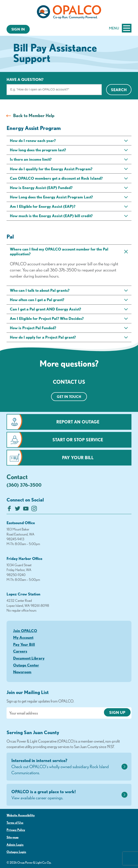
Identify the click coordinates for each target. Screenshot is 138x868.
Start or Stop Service (78, 440)
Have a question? (25, 79)
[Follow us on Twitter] (18, 510)
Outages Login (16, 852)
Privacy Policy (16, 830)
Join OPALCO (25, 631)
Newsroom (22, 672)
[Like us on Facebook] (9, 510)
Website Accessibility (21, 815)
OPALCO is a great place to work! (66, 795)
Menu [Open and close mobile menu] (120, 28)
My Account (23, 637)
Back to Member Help (34, 115)
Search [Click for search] (119, 90)
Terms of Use (15, 823)
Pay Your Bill (78, 458)
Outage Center (26, 665)
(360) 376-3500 (24, 485)
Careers (20, 651)
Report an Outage (78, 422)
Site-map (13, 837)
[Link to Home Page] (69, 13)
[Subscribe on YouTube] (26, 510)
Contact (17, 477)
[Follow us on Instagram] (34, 510)
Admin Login (15, 845)
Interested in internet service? (66, 767)
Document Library (29, 658)
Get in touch (69, 397)
